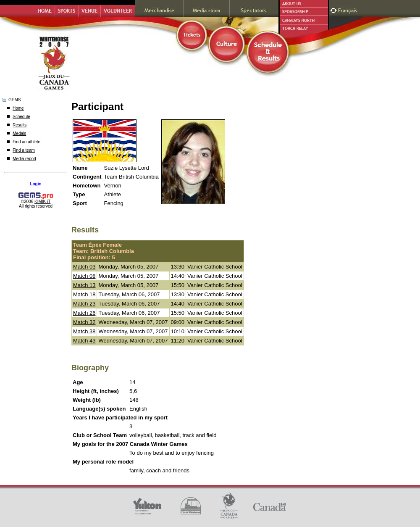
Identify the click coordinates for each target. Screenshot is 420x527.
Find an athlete (26, 142)
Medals (19, 133)
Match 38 (84, 331)
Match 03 (84, 267)
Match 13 (84, 285)
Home (18, 108)
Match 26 (84, 313)
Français (349, 9)
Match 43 (84, 341)
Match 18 (84, 294)
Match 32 (84, 322)
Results (20, 125)
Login (35, 184)
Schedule (21, 117)
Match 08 (84, 276)
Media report (24, 159)
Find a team (24, 150)
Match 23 (84, 304)
